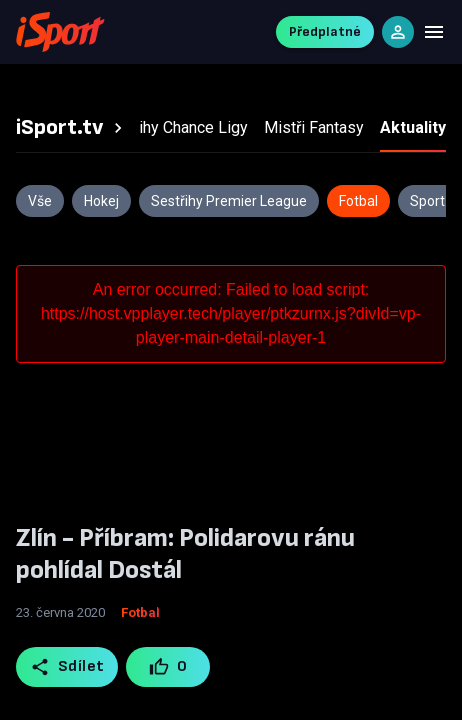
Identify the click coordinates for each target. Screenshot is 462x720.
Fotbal (140, 612)
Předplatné (325, 31)
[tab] (72, 128)
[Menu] (434, 32)
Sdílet (67, 667)
